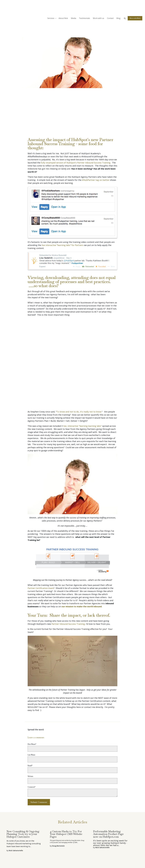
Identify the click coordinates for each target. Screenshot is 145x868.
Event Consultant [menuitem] (56, 853)
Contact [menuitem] (78, 853)
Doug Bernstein (58, 802)
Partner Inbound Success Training (68, 580)
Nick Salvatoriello (36, 28)
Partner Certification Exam (41, 544)
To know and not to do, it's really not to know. (79, 368)
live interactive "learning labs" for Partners (63, 245)
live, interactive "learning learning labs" (82, 382)
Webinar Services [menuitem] (75, 849)
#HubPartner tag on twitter (96, 180)
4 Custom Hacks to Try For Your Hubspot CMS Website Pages (66, 790)
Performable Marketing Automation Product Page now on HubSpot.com (108, 790)
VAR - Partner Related (41, 32)
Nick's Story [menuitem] (69, 853)
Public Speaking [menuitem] (45, 849)
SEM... (76, 799)
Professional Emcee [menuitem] (60, 849)
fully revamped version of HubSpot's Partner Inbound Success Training (76, 163)
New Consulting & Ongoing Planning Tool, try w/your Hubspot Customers (23, 790)
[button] (52, 6)
